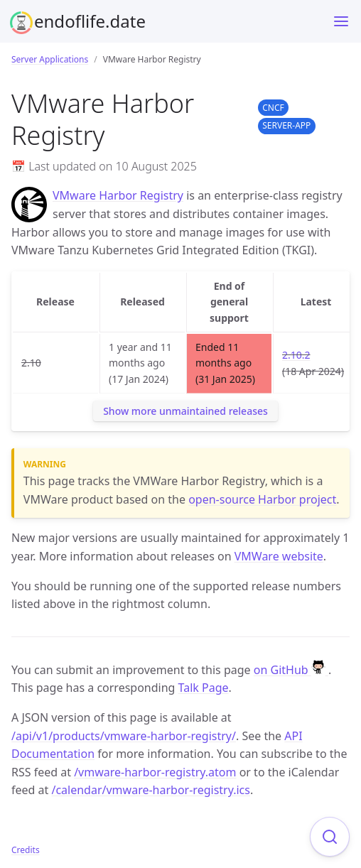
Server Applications (50, 59)
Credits (26, 850)
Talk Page (204, 688)
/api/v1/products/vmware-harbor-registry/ (124, 736)
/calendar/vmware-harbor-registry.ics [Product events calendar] (151, 790)
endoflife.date (90, 21)
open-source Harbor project (262, 499)
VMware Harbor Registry (118, 195)
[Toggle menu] (341, 21)
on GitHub (291, 670)
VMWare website (279, 556)
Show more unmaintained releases (185, 411)
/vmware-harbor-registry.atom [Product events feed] (155, 772)
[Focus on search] (330, 837)
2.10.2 (296, 355)
